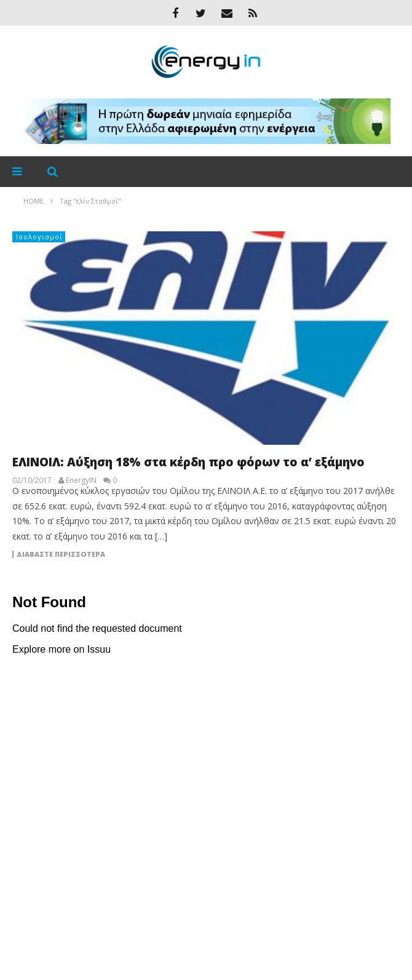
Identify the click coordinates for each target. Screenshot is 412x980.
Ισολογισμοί (39, 237)
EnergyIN (81, 480)
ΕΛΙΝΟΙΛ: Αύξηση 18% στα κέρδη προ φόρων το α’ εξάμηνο (188, 462)
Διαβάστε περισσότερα (61, 554)
